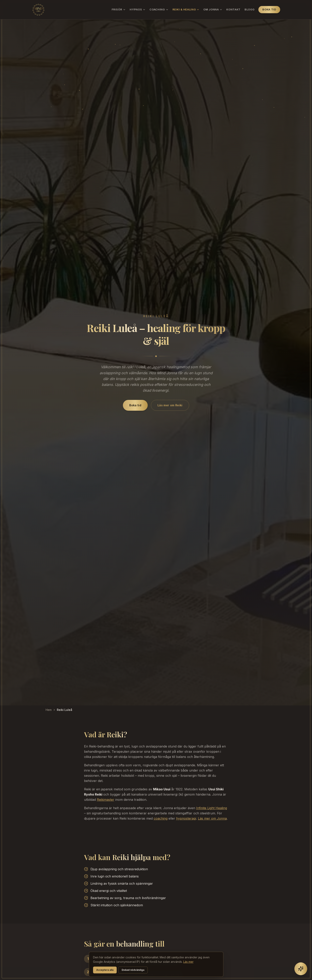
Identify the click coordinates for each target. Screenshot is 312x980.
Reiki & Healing (186, 9)
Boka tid (269, 9)
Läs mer (188, 962)
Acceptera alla (105, 970)
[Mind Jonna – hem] (38, 10)
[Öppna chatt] (301, 969)
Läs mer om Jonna (212, 818)
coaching (161, 818)
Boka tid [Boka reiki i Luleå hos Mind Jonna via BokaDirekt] (135, 405)
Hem (49, 710)
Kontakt (233, 9)
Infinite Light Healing (212, 808)
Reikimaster (106, 800)
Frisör (119, 9)
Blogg (249, 9)
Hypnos (138, 9)
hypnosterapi (186, 818)
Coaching (159, 9)
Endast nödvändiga (133, 970)
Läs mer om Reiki (170, 405)
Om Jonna (213, 9)
